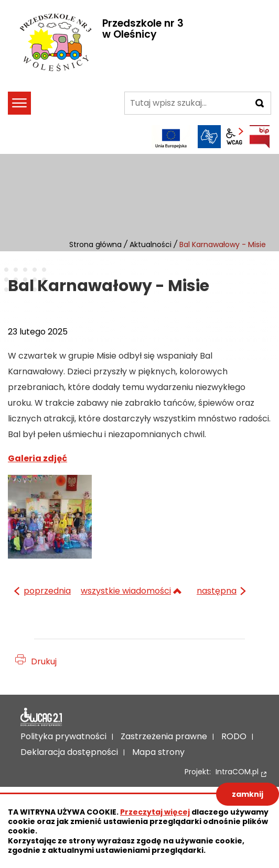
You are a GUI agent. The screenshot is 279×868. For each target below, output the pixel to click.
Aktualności (151, 244)
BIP (260, 137)
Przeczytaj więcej (155, 812)
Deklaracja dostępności (41, 717)
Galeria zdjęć (37, 458)
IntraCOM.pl (237, 772)
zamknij (248, 794)
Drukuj (44, 661)
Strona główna (95, 244)
